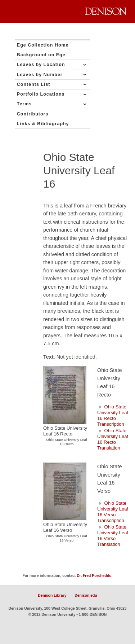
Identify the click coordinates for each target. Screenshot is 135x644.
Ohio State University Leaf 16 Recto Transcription (113, 415)
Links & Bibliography (43, 124)
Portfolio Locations (41, 94)
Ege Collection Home (43, 45)
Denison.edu (86, 595)
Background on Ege (41, 55)
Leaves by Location (41, 65)
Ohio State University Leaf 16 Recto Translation (113, 439)
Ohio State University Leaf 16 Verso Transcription (113, 512)
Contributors (33, 114)
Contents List (34, 84)
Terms (24, 104)
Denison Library (52, 595)
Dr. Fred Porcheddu (94, 576)
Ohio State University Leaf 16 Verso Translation (113, 536)
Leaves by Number (40, 75)
